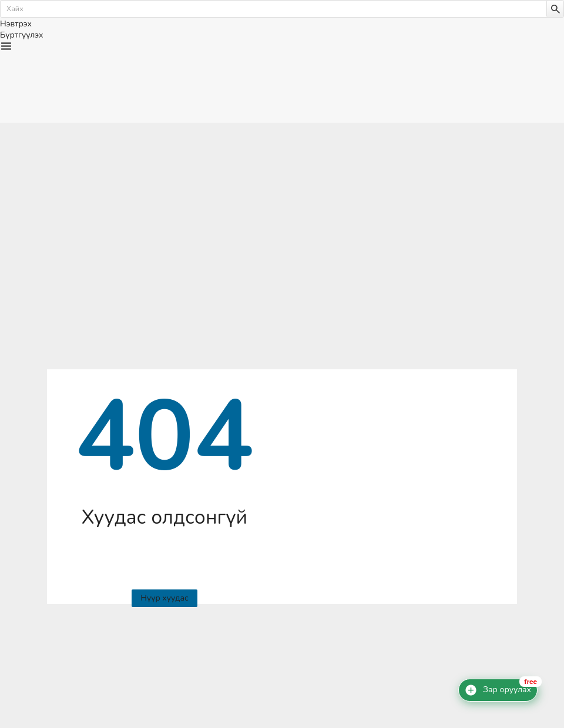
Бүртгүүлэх (21, 35)
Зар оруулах (507, 690)
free (531, 682)
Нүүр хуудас (164, 598)
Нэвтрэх (16, 24)
